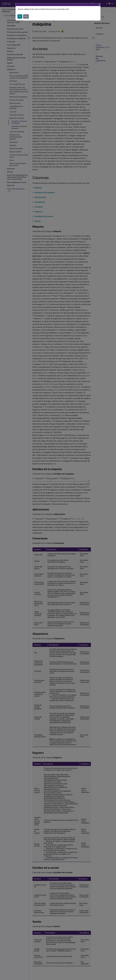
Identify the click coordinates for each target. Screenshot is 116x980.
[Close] (100, 5)
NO (26, 16)
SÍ (20, 16)
